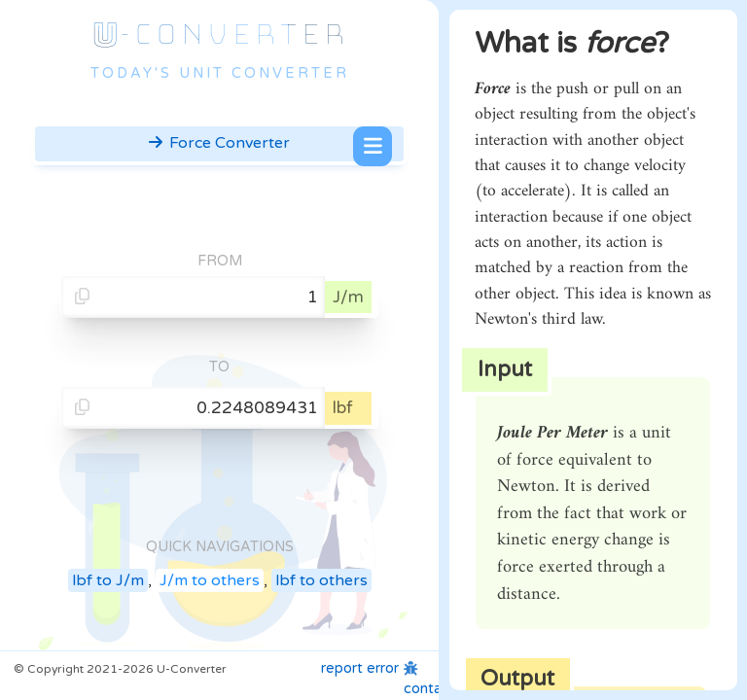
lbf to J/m (108, 580)
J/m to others (210, 580)
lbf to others (321, 580)
